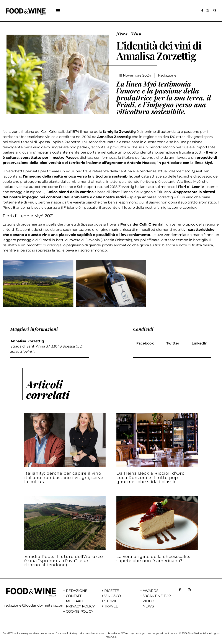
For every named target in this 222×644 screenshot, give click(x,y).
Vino (136, 34)
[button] (58, 10)
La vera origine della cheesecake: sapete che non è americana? (153, 558)
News (122, 34)
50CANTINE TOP (157, 596)
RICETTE (112, 591)
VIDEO (148, 601)
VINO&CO (113, 596)
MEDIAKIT (75, 601)
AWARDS (151, 591)
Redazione (167, 75)
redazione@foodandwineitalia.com (34, 605)
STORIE (111, 601)
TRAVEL (111, 606)
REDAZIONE (77, 591)
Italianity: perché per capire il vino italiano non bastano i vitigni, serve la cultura (64, 477)
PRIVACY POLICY (80, 606)
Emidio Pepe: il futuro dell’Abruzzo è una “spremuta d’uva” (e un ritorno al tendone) (64, 561)
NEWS (148, 606)
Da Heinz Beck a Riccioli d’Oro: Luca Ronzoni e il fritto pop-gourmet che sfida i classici (151, 477)
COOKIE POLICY (80, 611)
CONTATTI (74, 596)
